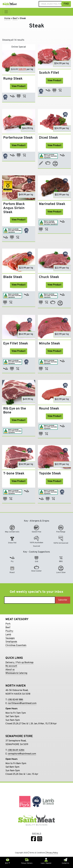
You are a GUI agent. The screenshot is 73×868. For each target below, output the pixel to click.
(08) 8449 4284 (16, 750)
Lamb (8, 635)
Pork (8, 624)
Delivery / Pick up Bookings (19, 663)
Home (7, 19)
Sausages (10, 638)
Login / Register (46, 862)
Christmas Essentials (16, 645)
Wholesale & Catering (16, 673)
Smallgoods (11, 642)
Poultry (9, 631)
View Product (19, 86)
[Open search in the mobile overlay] (55, 4)
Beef (15, 19)
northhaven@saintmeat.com (22, 703)
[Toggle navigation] (6, 12)
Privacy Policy (52, 853)
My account (11, 666)
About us (10, 670)
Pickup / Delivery (27, 862)
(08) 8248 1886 (15, 700)
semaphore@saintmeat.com (22, 754)
